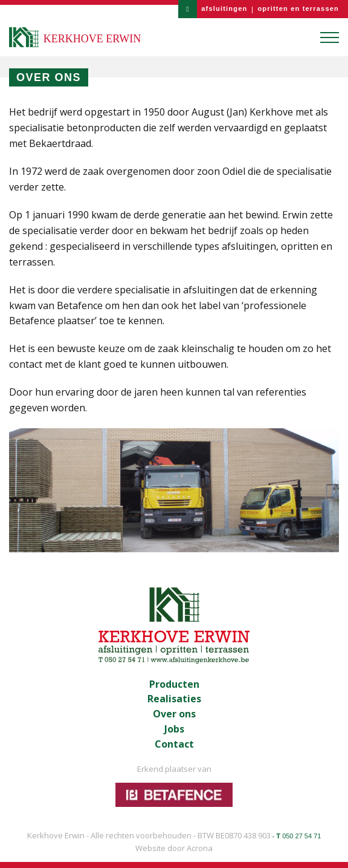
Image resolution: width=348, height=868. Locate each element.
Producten (174, 684)
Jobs (174, 729)
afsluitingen (224, 8)
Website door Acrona (174, 848)
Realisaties (174, 699)
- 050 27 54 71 (297, 836)
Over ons (174, 714)
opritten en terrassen (298, 8)
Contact (174, 744)
